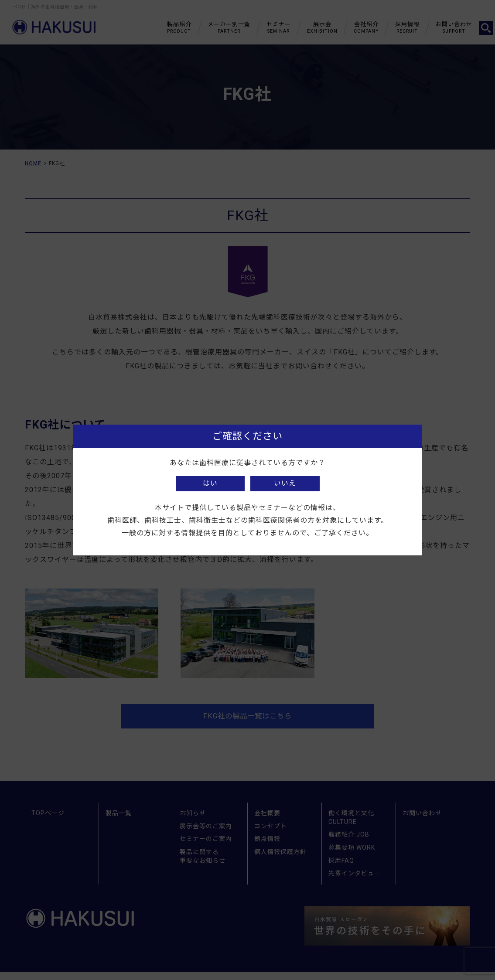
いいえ (285, 483)
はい (210, 483)
